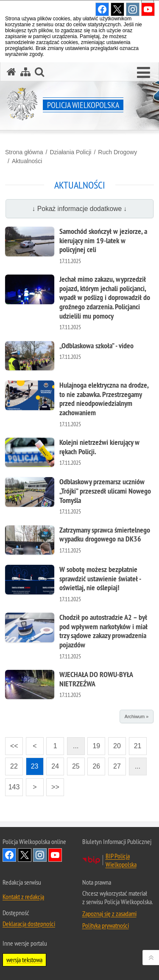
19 (94, 743)
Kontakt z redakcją (23, 897)
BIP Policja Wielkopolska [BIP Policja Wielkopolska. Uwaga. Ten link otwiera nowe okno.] (121, 860)
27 (114, 764)
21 (135, 743)
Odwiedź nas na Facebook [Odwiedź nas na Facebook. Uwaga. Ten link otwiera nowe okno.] (9, 855)
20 (114, 743)
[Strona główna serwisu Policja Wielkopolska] (11, 72)
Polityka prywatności (106, 925)
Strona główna (24, 152)
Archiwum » (137, 716)
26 (94, 764)
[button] (144, 73)
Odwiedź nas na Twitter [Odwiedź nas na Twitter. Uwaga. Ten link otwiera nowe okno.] (25, 855)
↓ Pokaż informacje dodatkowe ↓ (80, 209)
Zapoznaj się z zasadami (109, 913)
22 (11, 764)
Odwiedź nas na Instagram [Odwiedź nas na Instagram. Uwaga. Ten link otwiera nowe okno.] (40, 855)
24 (53, 764)
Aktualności (27, 161)
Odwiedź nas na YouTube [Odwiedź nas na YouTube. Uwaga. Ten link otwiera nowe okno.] (55, 855)
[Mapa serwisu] (25, 72)
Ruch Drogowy (117, 152)
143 (12, 784)
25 (73, 764)
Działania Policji (70, 152)
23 (32, 764)
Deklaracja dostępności (29, 924)
